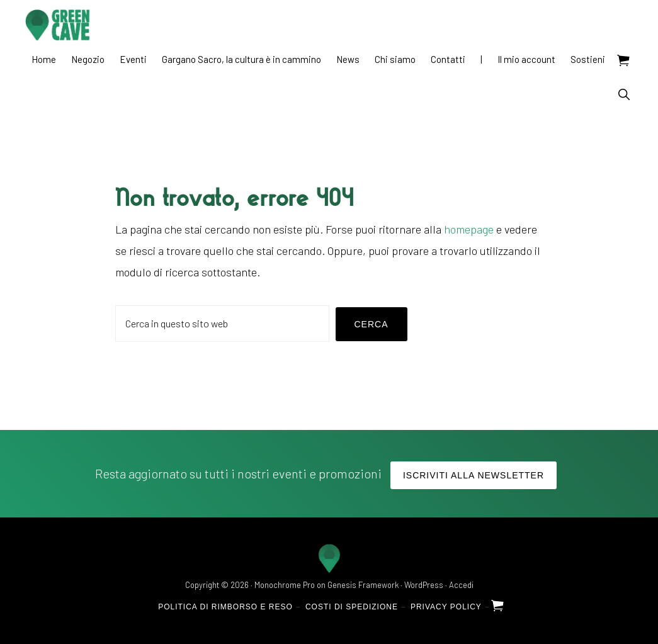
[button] (624, 94)
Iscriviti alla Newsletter (474, 475)
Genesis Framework (363, 585)
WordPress (424, 585)
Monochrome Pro (285, 585)
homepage (469, 229)
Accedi (461, 585)
